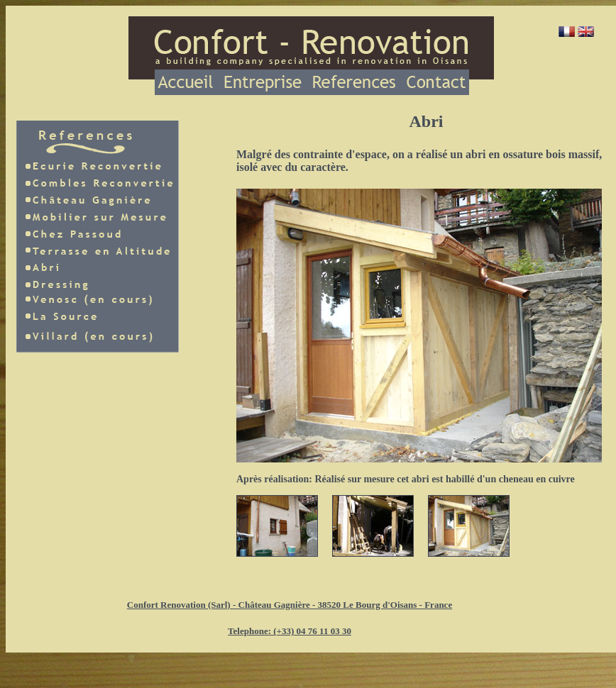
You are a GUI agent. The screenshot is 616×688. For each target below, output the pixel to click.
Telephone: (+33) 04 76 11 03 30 (290, 631)
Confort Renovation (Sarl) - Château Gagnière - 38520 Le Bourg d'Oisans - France (290, 605)
